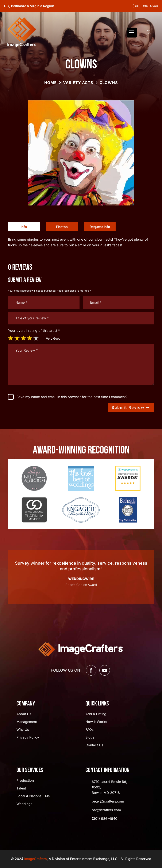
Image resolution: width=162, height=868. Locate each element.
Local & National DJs (33, 796)
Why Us (23, 730)
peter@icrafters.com (108, 801)
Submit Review (128, 407)
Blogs (90, 738)
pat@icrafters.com (106, 810)
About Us (24, 714)
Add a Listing (96, 714)
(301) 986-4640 (145, 6)
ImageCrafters (36, 859)
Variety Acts (78, 83)
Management (27, 722)
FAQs (89, 730)
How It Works (96, 722)
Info (24, 227)
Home (51, 83)
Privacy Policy (28, 738)
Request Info (100, 227)
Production (25, 781)
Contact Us (94, 745)
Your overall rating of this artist (34, 331)
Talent (21, 789)
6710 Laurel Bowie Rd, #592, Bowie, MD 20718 (109, 787)
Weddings (24, 804)
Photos (62, 227)
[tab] (24, 227)
